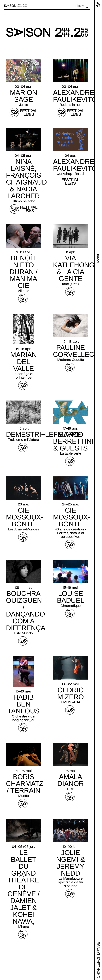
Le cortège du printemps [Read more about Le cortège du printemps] (24, 376)
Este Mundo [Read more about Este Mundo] (24, 633)
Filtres (79, 6)
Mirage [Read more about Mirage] (24, 927)
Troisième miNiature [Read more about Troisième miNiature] (24, 440)
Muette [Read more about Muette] (23, 796)
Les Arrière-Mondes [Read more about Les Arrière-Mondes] (24, 529)
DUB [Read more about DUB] (71, 789)
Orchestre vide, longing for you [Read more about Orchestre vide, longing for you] (24, 718)
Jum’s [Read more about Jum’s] (24, 105)
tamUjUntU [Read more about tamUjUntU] (71, 284)
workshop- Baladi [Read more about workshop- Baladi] (71, 174)
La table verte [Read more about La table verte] (71, 453)
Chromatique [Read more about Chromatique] (70, 606)
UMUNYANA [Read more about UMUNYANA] (71, 702)
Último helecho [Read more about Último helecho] (24, 201)
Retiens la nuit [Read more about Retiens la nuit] (71, 105)
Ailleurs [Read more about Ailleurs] (24, 291)
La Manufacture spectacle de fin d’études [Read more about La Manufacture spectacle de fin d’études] (70, 882)
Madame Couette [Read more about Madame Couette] (71, 360)
